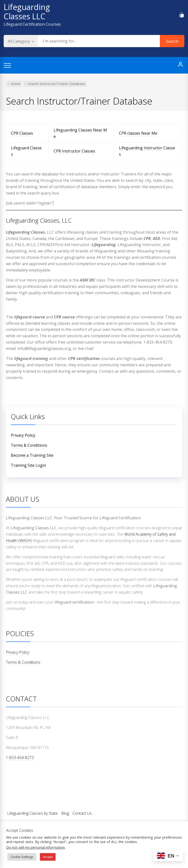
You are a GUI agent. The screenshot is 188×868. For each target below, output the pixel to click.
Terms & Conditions (29, 445)
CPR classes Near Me (138, 133)
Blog (65, 813)
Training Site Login (28, 465)
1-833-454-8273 (20, 758)
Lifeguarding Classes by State (32, 813)
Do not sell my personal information (35, 847)
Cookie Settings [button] (22, 857)
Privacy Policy (23, 435)
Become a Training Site (32, 455)
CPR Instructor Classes (74, 151)
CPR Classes (22, 133)
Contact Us (82, 813)
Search (172, 41)
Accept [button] (48, 857)
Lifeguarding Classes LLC (27, 12)
